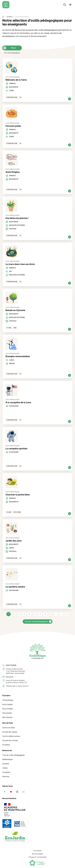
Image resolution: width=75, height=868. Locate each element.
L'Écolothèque (8, 700)
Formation (6, 745)
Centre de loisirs (9, 728)
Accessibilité (37, 851)
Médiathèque (8, 759)
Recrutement (7, 717)
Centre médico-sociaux (11, 736)
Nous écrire (10, 677)
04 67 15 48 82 (11, 665)
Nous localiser (8, 709)
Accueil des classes (10, 732)
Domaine (6, 764)
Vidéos (5, 768)
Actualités (6, 772)
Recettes (6, 777)
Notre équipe (8, 704)
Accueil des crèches (10, 741)
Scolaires (10, 17)
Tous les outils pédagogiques (36, 621)
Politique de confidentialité (38, 857)
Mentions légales (37, 854)
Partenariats (7, 713)
